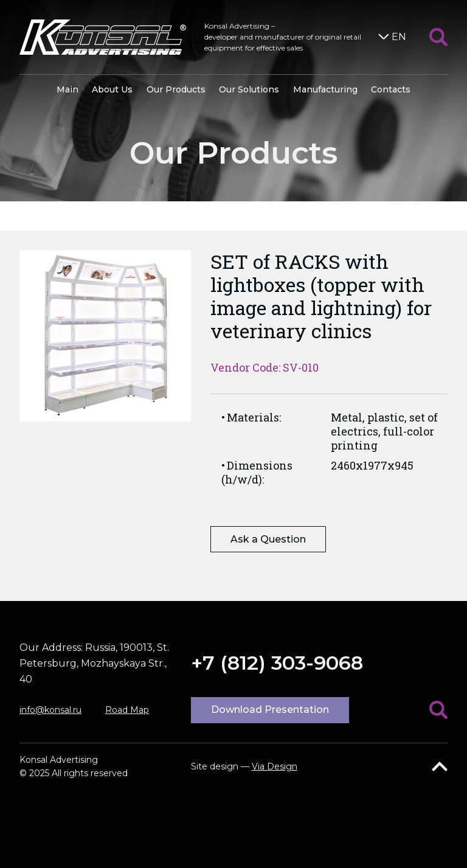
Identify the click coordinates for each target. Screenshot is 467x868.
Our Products (176, 89)
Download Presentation (270, 710)
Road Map (127, 710)
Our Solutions (249, 89)
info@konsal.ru (50, 710)
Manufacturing (325, 89)
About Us (112, 89)
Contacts (391, 89)
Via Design (275, 766)
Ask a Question (268, 539)
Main (67, 89)
